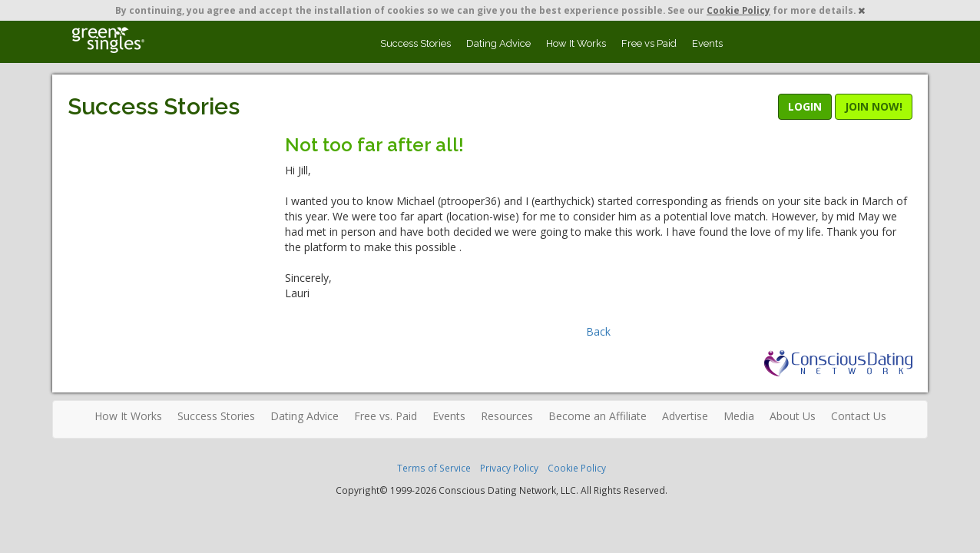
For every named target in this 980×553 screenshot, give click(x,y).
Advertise (685, 416)
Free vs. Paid (386, 416)
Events (707, 43)
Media (739, 416)
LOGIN (805, 106)
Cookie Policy (738, 10)
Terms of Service (434, 468)
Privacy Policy (509, 468)
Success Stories (416, 43)
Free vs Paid (649, 43)
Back (598, 331)
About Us (793, 416)
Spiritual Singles (108, 40)
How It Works (576, 43)
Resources (507, 416)
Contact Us (859, 416)
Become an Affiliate (598, 416)
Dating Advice (498, 43)
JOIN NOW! (874, 106)
